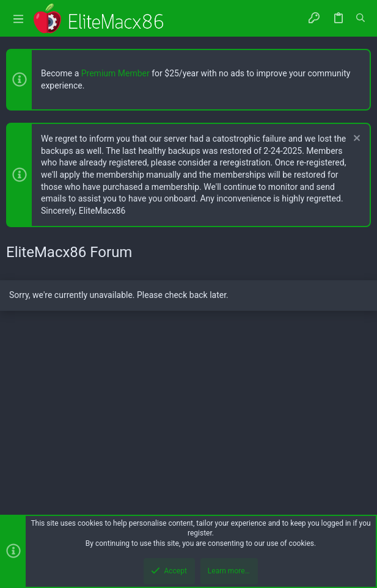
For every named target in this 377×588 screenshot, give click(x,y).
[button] (18, 19)
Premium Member (115, 73)
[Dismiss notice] (355, 140)
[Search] (361, 18)
